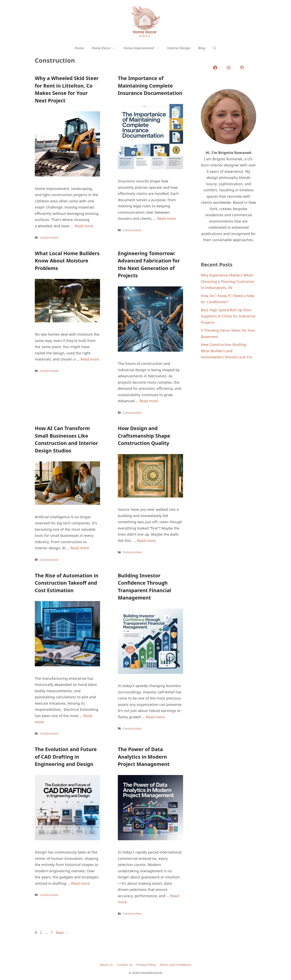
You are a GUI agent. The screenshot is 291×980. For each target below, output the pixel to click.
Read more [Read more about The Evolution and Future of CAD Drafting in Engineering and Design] (80, 883)
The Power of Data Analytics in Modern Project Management (144, 757)
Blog (202, 48)
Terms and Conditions (176, 965)
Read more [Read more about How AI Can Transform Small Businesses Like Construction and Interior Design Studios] (80, 548)
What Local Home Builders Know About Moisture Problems (67, 261)
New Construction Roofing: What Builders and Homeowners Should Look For (227, 351)
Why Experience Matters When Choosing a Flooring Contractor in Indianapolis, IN (228, 281)
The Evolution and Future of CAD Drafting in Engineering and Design (66, 757)
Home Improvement (143, 48)
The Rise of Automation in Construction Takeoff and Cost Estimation (67, 583)
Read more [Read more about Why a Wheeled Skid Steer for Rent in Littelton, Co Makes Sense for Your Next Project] (84, 226)
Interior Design (179, 48)
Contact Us (125, 965)
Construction (49, 237)
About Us (106, 965)
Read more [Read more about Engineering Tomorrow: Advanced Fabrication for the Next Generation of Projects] (149, 401)
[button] (215, 48)
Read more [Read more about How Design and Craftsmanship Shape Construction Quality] (146, 541)
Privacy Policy (146, 965)
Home (79, 48)
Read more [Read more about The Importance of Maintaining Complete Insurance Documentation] (166, 218)
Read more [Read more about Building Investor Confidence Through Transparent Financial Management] (155, 717)
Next (62, 933)
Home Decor (106, 48)
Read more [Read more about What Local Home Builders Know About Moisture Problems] (90, 359)
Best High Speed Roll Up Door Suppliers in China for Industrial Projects (228, 316)
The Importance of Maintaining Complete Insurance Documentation (150, 85)
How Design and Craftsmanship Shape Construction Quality (144, 436)
